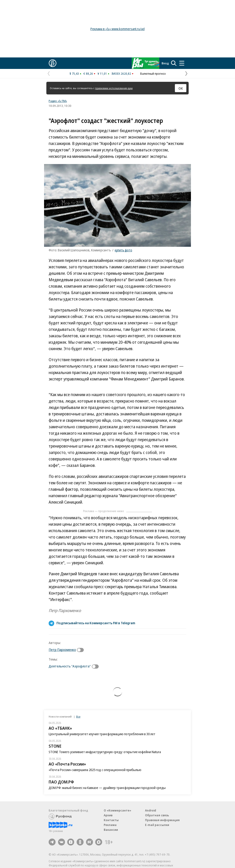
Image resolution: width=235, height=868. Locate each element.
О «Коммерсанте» (117, 810)
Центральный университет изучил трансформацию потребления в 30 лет (102, 734)
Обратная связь (157, 815)
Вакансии (111, 830)
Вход (165, 63)
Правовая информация (162, 820)
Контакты (111, 820)
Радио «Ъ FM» (58, 101)
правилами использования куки (114, 88)
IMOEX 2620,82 (121, 74)
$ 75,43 (74, 74)
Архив (108, 815)
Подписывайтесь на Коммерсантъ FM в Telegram (96, 623)
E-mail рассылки (157, 825)
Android (151, 810)
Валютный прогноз (153, 74)
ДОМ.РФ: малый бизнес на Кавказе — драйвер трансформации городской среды (107, 788)
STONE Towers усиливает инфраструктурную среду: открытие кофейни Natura (105, 752)
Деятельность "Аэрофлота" (70, 666)
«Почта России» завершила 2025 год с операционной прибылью (95, 770)
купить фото (123, 250)
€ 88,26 (88, 74)
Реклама (110, 825)
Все (78, 716)
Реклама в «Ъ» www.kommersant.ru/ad (117, 29)
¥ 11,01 (102, 74)
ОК (181, 88)
